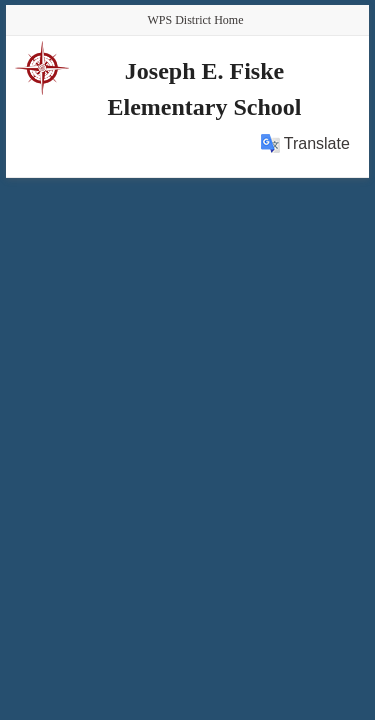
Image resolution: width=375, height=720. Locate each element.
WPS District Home (196, 20)
